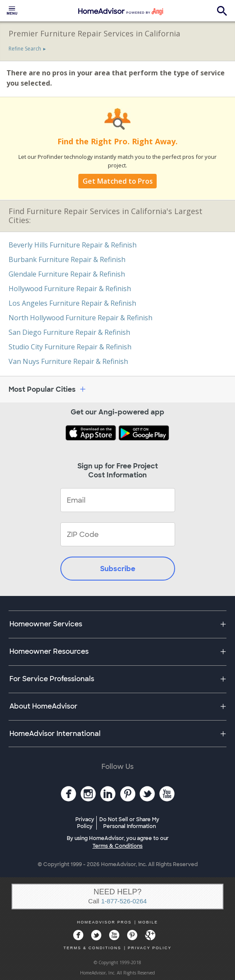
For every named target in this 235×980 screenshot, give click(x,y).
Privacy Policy (85, 823)
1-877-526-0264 (124, 901)
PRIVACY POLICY (150, 948)
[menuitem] (12, 11)
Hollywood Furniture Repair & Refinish (70, 289)
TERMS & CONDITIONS (92, 948)
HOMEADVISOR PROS (104, 922)
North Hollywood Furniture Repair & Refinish (80, 318)
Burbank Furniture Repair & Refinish (67, 259)
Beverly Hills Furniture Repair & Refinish (73, 245)
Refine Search (25, 49)
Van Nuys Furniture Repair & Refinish (68, 361)
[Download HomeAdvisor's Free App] (92, 434)
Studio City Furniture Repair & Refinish (70, 347)
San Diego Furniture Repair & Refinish (69, 332)
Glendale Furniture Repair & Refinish (67, 274)
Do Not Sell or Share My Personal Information (129, 823)
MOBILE (148, 922)
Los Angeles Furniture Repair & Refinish (72, 303)
